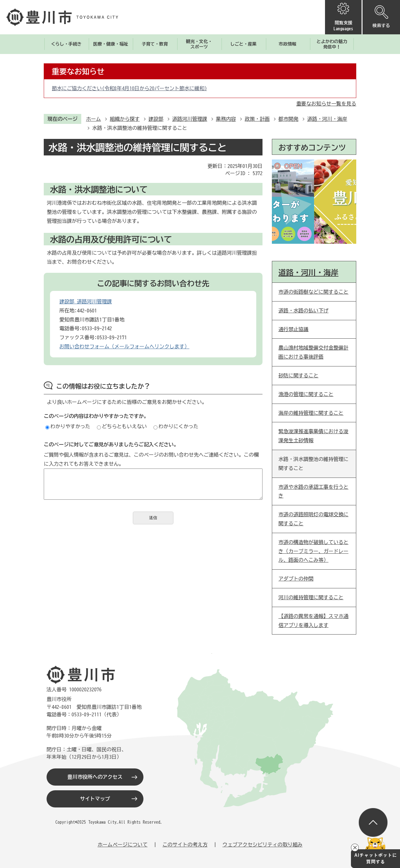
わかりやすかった (68, 426)
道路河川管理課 (190, 119)
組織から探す (125, 119)
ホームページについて (122, 845)
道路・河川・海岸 (327, 119)
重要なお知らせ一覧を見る (326, 104)
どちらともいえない (122, 426)
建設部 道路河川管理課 (86, 302)
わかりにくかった (176, 426)
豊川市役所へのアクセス (95, 777)
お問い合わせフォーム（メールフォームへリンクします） (124, 346)
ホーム (93, 119)
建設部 (156, 119)
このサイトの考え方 (185, 845)
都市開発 (288, 119)
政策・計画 (257, 119)
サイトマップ (95, 799)
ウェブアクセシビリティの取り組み (262, 845)
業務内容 (226, 119)
